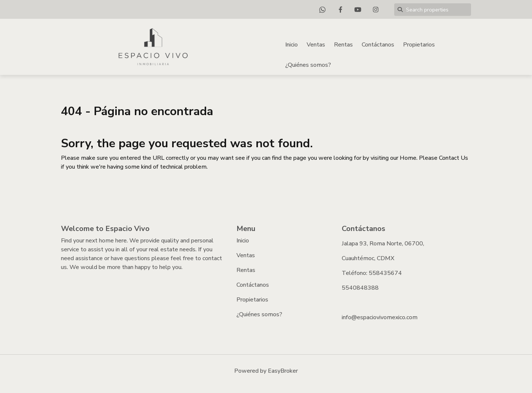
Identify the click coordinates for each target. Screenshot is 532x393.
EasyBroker (283, 371)
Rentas (343, 45)
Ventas (316, 45)
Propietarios (419, 45)
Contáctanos (378, 45)
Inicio (291, 45)
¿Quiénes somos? (308, 65)
